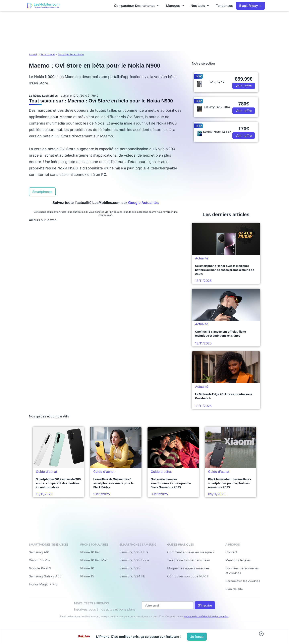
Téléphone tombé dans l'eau (189, 560)
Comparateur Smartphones (137, 6)
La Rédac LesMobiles (43, 96)
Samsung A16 (39, 552)
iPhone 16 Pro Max (94, 560)
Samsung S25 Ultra (134, 552)
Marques (175, 6)
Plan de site (234, 589)
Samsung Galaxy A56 (45, 576)
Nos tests (200, 6)
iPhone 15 (87, 576)
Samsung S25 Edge (134, 560)
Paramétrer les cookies (243, 581)
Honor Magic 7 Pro (43, 584)
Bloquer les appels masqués (188, 568)
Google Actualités (143, 203)
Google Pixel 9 (40, 568)
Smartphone (48, 54)
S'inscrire (205, 605)
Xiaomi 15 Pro (39, 560)
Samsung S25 (130, 568)
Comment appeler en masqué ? (191, 552)
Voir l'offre (244, 86)
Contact (231, 552)
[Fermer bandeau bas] (261, 634)
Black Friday (250, 6)
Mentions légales (238, 560)
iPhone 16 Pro (90, 552)
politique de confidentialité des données (206, 616)
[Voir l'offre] (197, 637)
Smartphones (42, 192)
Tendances (224, 6)
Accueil (33, 54)
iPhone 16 (87, 568)
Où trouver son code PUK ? (188, 576)
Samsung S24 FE (132, 576)
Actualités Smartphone (71, 54)
